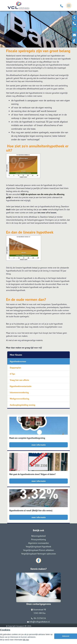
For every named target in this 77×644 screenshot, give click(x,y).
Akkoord (66, 636)
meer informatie (39, 445)
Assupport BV (21, 626)
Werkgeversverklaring (19, 399)
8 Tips (12, 374)
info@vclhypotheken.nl (38, 622)
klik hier (26, 640)
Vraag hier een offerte (19, 380)
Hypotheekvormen (18, 361)
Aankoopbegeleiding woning (22, 405)
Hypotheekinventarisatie (21, 386)
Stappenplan (15, 368)
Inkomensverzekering (19, 392)
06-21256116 (38, 618)
